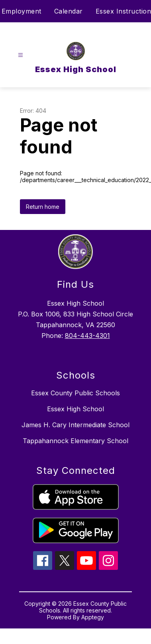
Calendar (69, 11)
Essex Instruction (124, 11)
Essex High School (75, 409)
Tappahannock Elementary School (75, 441)
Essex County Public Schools (75, 393)
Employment (22, 11)
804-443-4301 (87, 336)
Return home (43, 207)
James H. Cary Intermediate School (75, 425)
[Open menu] (21, 55)
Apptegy (93, 617)
